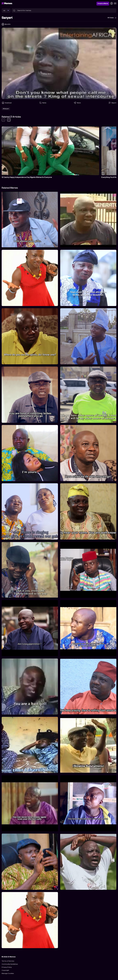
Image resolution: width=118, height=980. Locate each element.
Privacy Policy (7, 967)
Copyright (5, 970)
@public (8, 24)
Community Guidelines (10, 964)
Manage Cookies (8, 973)
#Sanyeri (6, 109)
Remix (43, 103)
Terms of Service (8, 961)
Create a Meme (103, 4)
